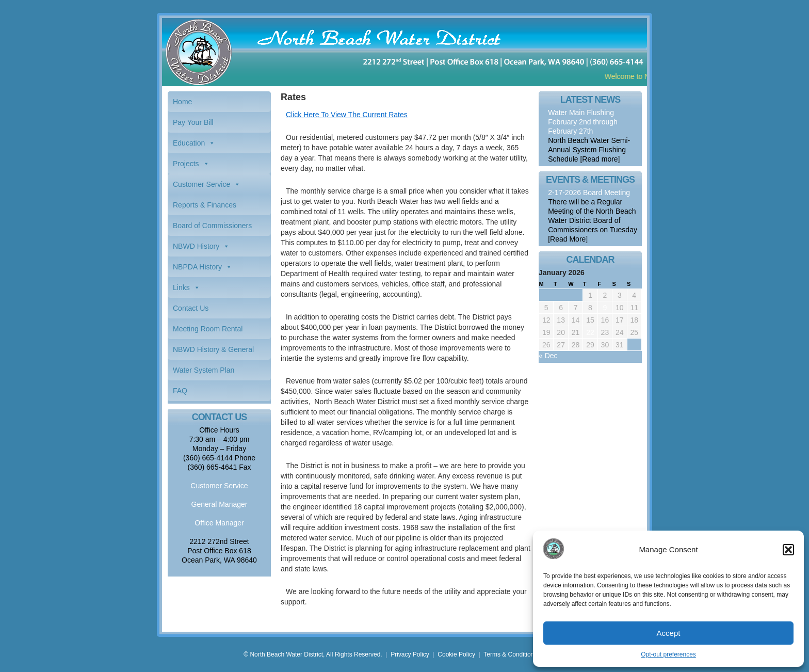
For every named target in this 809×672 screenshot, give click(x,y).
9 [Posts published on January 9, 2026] (605, 308)
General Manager (220, 504)
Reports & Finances (205, 205)
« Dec (548, 356)
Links (181, 287)
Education (189, 143)
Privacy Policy (410, 654)
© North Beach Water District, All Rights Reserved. (313, 654)
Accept (669, 633)
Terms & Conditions (510, 654)
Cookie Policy (456, 654)
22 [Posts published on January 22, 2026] (590, 332)
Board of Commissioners (212, 226)
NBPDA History (197, 267)
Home (182, 102)
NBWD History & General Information (213, 353)
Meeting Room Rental (208, 329)
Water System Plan (204, 370)
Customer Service (201, 184)
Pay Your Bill (193, 122)
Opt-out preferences (668, 654)
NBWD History (196, 246)
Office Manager (219, 523)
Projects (186, 164)
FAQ (180, 391)
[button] (788, 550)
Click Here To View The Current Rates (347, 115)
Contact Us (191, 308)
